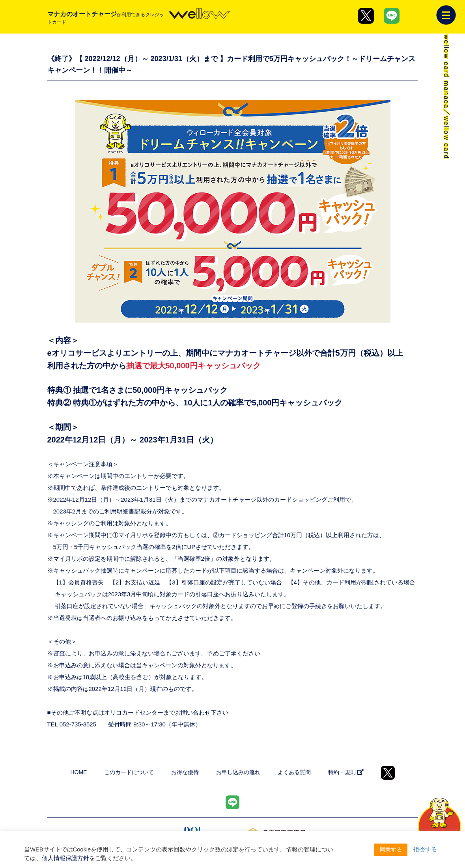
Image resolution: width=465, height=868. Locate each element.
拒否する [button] (425, 849)
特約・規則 (346, 772)
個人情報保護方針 (65, 858)
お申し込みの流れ (238, 772)
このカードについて (129, 772)
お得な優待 (185, 772)
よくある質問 (294, 772)
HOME (78, 772)
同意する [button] (391, 849)
